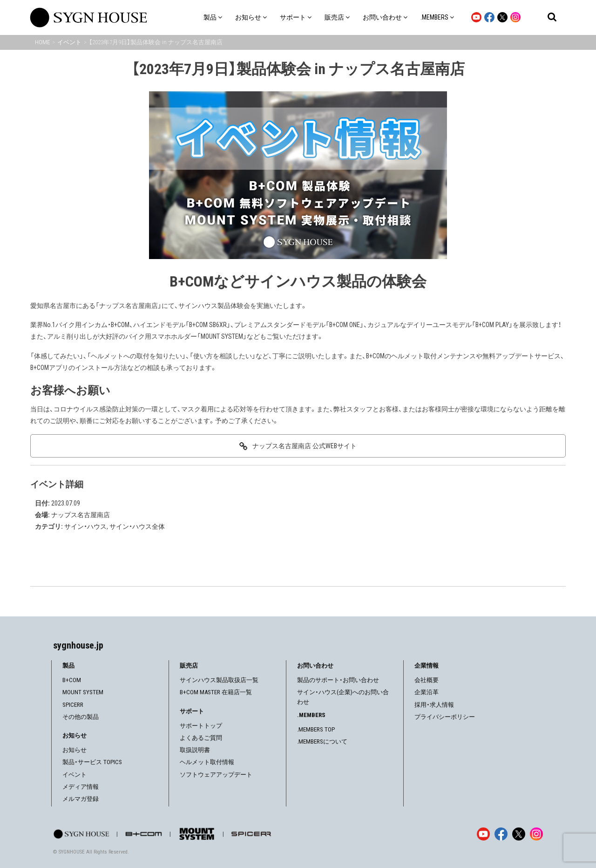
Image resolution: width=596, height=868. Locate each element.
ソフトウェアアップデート (216, 775)
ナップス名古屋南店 (81, 515)
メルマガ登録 (81, 799)
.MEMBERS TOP (316, 729)
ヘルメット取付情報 (207, 762)
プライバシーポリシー (445, 717)
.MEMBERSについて (322, 742)
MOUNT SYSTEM (83, 692)
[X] (519, 834)
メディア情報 (81, 787)
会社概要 (427, 680)
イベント (74, 775)
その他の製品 (81, 717)
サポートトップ (201, 726)
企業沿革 (427, 692)
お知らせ (74, 750)
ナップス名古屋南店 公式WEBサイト (305, 446)
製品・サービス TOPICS (92, 762)
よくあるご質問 (201, 738)
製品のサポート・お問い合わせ (338, 680)
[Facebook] (501, 834)
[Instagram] (536, 834)
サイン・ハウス (85, 526)
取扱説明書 (195, 750)
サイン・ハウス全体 (137, 526)
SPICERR (73, 705)
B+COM (72, 680)
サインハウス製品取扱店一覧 (219, 680)
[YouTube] (483, 834)
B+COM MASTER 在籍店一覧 (216, 692)
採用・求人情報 (434, 705)
